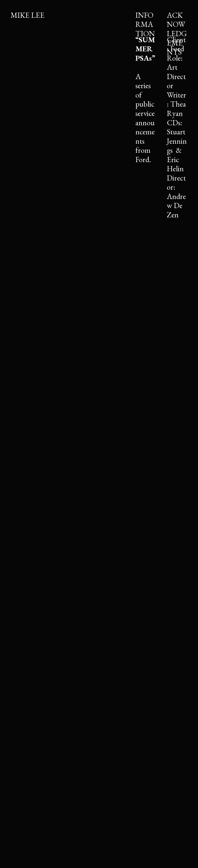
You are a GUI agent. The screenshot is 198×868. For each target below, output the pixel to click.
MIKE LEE (27, 15)
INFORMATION (145, 24)
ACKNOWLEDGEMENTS (177, 33)
